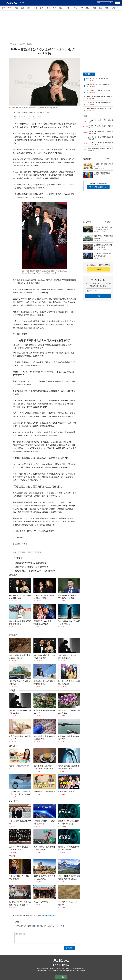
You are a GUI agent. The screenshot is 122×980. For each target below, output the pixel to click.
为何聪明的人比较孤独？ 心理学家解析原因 (99, 91)
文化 (94, 8)
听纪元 (68, 8)
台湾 (42, 8)
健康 (54, 8)
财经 (75, 8)
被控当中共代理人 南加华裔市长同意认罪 (99, 109)
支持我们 (98, 269)
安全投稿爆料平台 (49, 916)
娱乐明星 (23, 44)
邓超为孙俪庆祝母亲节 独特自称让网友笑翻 (99, 85)
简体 (23, 3)
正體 (20, 3)
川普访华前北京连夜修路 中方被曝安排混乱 (99, 103)
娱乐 (88, 8)
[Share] (10, 601)
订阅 (98, 296)
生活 (101, 8)
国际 (29, 8)
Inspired (16, 44)
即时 (10, 8)
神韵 (107, 8)
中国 (16, 8)
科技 (81, 8)
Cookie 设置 (61, 977)
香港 (48, 8)
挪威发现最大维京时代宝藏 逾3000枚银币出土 (99, 78)
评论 (35, 8)
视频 (61, 8)
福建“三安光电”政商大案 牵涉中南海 (99, 96)
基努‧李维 (21, 553)
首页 (4, 8)
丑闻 (29, 553)
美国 (23, 8)
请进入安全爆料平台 (98, 187)
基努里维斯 (37, 553)
